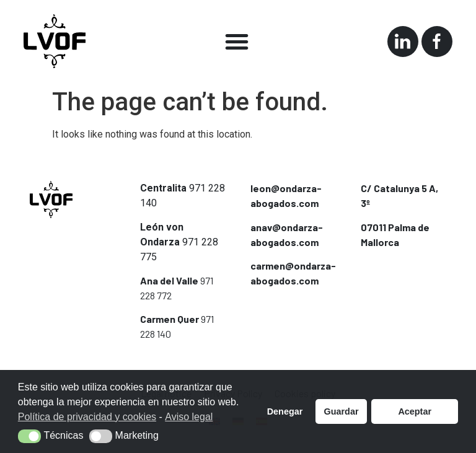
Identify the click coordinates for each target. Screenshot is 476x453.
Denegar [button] (285, 411)
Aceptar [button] (415, 411)
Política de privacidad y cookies (87, 417)
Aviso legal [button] (189, 417)
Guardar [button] (342, 411)
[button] (237, 42)
